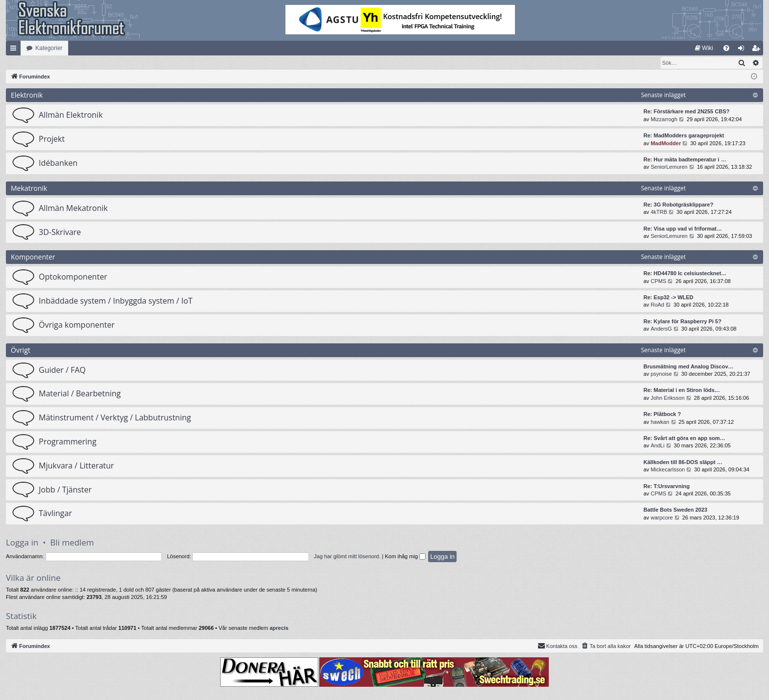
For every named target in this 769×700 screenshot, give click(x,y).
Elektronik (27, 95)
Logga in (22, 543)
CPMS (659, 282)
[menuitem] (704, 48)
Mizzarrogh (664, 120)
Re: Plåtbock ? (662, 415)
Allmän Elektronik (71, 115)
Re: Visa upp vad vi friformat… (683, 229)
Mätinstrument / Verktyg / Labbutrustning (115, 418)
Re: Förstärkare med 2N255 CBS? (686, 112)
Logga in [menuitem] (743, 50)
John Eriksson (668, 398)
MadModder (666, 144)
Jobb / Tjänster (65, 490)
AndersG (661, 329)
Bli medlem (72, 543)
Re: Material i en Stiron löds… (682, 390)
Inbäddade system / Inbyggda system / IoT (115, 301)
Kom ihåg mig (405, 557)
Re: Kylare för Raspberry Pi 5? (682, 322)
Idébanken (58, 163)
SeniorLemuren (669, 167)
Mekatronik (29, 189)
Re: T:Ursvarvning (666, 487)
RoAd (658, 305)
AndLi (658, 446)
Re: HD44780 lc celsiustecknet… (685, 274)
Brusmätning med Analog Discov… (689, 367)
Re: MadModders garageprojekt (684, 136)
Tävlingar (55, 514)
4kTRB (659, 212)
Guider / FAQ (62, 370)
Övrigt (21, 350)
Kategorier (49, 48)
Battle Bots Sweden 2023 (675, 510)
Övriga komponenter (77, 325)
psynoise (661, 374)
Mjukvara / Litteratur (76, 466)
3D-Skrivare (60, 233)
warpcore (662, 518)
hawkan (660, 422)
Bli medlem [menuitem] (758, 50)
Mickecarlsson (668, 470)
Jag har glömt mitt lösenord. (347, 557)
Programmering (68, 442)
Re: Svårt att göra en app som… (684, 439)
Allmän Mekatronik (73, 208)
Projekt (52, 139)
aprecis (279, 628)
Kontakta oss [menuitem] (558, 646)
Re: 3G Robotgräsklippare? (678, 205)
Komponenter (33, 257)
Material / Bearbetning (80, 394)
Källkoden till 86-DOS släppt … (683, 463)
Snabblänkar (15, 50)
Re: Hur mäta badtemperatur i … (685, 160)
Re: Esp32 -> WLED (668, 298)
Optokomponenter (73, 277)
